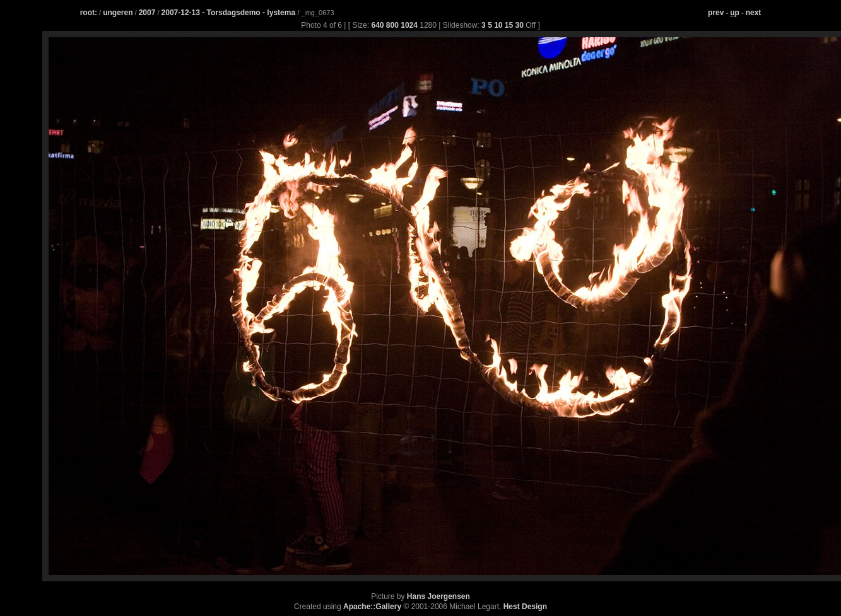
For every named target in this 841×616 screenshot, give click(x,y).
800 (392, 25)
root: (89, 13)
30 (520, 25)
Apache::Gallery (372, 607)
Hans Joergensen (438, 596)
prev (716, 13)
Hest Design (525, 607)
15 (509, 25)
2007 (147, 13)
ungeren (118, 13)
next (754, 13)
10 (498, 25)
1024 (409, 25)
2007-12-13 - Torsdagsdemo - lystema (230, 13)
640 (377, 25)
